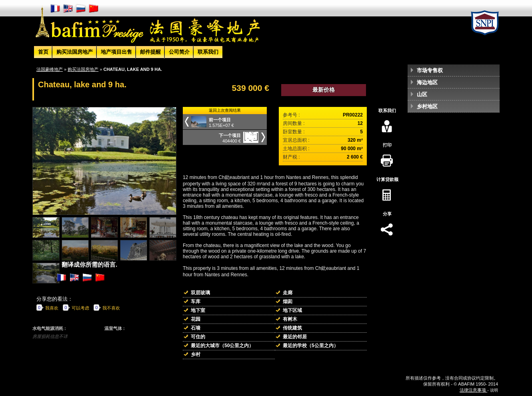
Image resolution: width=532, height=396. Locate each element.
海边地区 (427, 82)
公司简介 (179, 52)
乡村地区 (427, 106)
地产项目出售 (116, 52)
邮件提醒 (150, 52)
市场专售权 (430, 70)
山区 (422, 94)
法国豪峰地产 (50, 69)
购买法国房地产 (75, 52)
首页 (43, 52)
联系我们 (208, 52)
